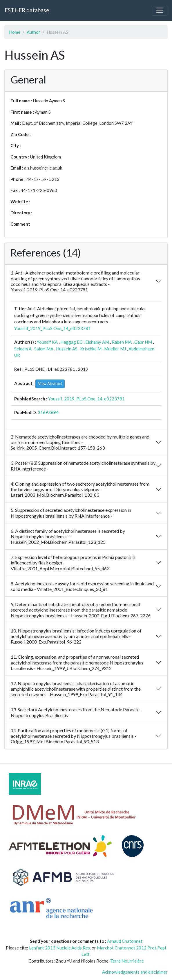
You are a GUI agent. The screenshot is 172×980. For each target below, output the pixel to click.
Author (34, 32)
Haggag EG (71, 342)
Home (15, 32)
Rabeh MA (122, 342)
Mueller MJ (115, 349)
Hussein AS (67, 349)
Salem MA (44, 349)
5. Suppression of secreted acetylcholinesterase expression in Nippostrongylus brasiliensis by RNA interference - (71, 513)
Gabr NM (143, 342)
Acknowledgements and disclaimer (135, 972)
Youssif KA (47, 342)
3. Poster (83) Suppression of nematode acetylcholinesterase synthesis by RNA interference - (83, 466)
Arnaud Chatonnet (125, 941)
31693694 (48, 412)
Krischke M (91, 349)
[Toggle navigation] (160, 10)
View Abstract (50, 384)
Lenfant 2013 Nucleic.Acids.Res (59, 948)
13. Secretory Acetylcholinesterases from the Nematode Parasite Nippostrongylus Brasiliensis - (75, 712)
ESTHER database (27, 10)
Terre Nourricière (127, 961)
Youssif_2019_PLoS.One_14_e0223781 (52, 328)
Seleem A (23, 349)
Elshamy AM (97, 342)
